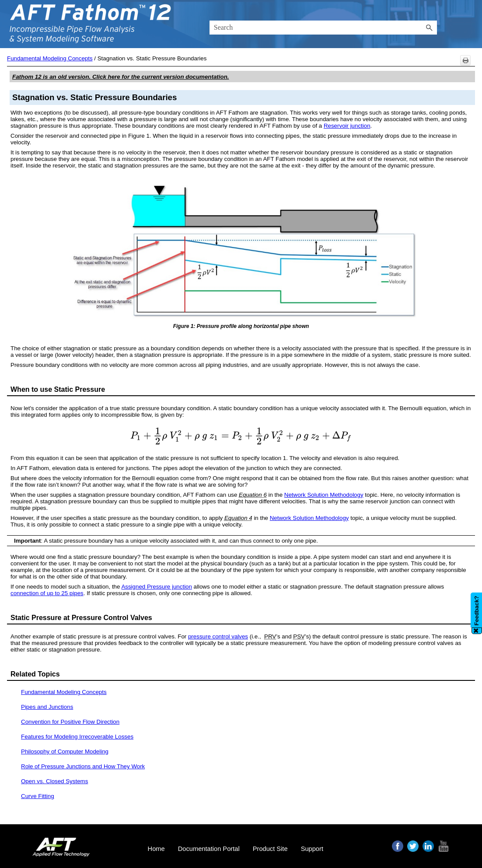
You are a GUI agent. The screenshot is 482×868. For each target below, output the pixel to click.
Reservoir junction (347, 126)
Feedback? (477, 610)
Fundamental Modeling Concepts (50, 58)
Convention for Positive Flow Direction (70, 722)
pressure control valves (218, 636)
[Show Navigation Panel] (470, 24)
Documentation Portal (209, 849)
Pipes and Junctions (47, 707)
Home (156, 849)
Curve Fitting (38, 796)
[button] (429, 28)
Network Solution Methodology (324, 495)
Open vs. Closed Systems (54, 781)
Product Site (270, 849)
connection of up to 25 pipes (47, 593)
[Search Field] (323, 28)
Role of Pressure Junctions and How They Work (83, 766)
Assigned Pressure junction (157, 587)
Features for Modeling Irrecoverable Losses (77, 737)
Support (312, 849)
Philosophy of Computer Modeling (65, 751)
